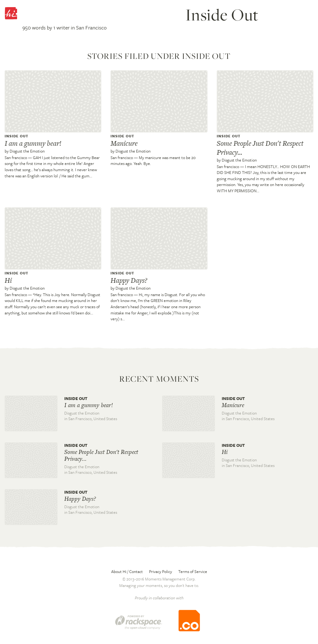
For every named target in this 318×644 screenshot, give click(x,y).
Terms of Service (193, 571)
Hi (8, 280)
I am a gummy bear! (33, 143)
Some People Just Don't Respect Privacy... (260, 148)
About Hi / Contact (127, 571)
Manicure (124, 143)
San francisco (16, 158)
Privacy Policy (161, 571)
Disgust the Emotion (27, 151)
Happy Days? (129, 280)
